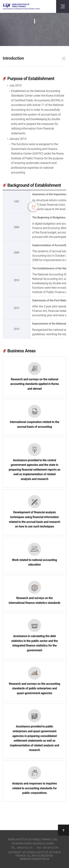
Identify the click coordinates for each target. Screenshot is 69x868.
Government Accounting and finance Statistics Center (21, 7)
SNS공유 (64, 59)
